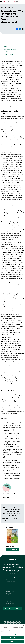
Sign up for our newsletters (12, 609)
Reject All (12, 638)
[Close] (23, 626)
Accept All (12, 642)
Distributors (8, 602)
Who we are (8, 580)
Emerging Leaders (10, 592)
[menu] (1, 2)
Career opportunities (10, 581)
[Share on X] (23, 29)
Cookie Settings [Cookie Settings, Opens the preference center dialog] (12, 634)
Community (8, 593)
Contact (8, 585)
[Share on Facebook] (17, 29)
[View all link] (12, 519)
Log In (21, 2)
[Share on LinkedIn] (20, 29)
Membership (8, 590)
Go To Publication (12, 550)
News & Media (9, 583)
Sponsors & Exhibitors (11, 603)
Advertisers (8, 600)
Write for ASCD (9, 595)
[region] (12, 634)
